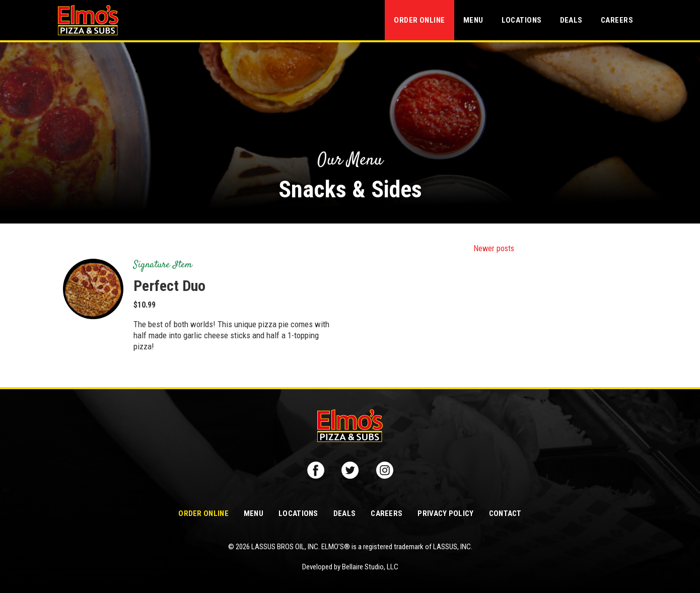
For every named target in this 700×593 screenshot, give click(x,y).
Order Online (419, 20)
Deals (571, 20)
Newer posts (494, 248)
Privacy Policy (445, 513)
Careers (617, 20)
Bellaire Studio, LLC (370, 567)
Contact (505, 513)
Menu (473, 20)
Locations (522, 20)
